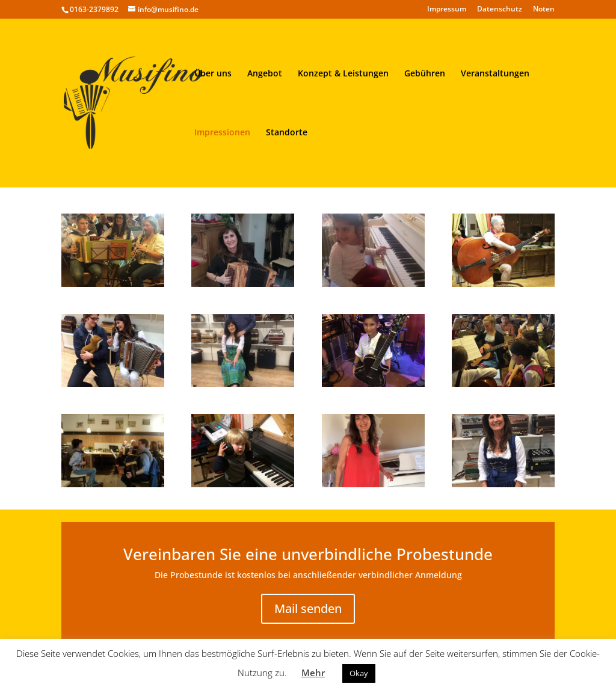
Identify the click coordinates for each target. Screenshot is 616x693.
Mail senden (308, 608)
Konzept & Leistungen (343, 74)
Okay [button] (359, 673)
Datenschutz (500, 10)
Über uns (213, 74)
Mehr (313, 673)
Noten (544, 10)
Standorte (287, 133)
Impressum (447, 10)
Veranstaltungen (495, 74)
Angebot (265, 74)
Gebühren (425, 74)
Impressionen (222, 133)
